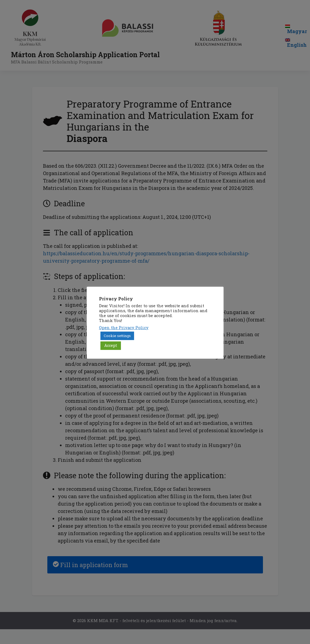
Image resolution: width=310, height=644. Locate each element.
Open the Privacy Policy (124, 328)
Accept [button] (111, 345)
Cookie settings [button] (117, 336)
